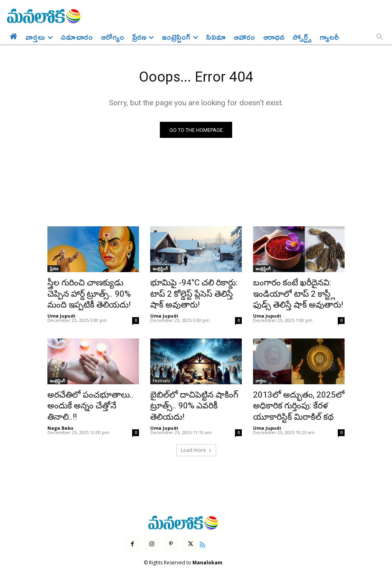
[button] (380, 37)
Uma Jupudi (61, 311)
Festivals (161, 376)
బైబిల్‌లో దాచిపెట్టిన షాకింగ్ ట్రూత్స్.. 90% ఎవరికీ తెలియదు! (192, 394)
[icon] (197, 533)
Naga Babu (60, 408)
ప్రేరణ (54, 271)
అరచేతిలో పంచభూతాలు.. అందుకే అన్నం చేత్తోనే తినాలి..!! (88, 394)
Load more (196, 439)
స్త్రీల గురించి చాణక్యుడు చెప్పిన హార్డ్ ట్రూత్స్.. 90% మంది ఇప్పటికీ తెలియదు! (92, 293)
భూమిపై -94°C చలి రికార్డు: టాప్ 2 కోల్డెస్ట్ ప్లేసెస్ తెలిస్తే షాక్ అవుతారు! (196, 288)
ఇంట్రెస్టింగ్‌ (160, 271)
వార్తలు (261, 376)
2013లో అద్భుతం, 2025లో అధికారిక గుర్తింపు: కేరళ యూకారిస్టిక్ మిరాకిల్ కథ (291, 398)
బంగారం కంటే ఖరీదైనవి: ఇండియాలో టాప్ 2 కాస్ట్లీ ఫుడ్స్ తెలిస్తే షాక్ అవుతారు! (294, 293)
